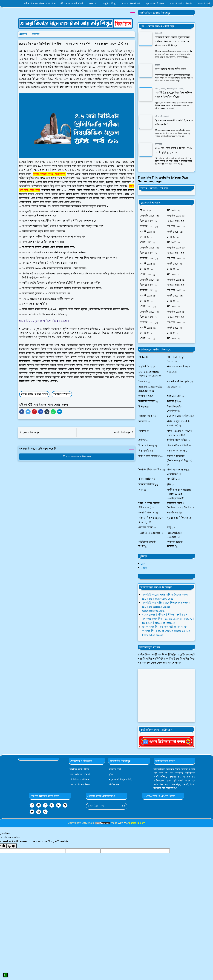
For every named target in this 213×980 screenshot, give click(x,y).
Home (144, 568)
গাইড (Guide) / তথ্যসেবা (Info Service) (170, 89)
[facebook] (32, 805)
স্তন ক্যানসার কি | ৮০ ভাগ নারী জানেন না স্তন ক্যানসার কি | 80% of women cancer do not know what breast (166, 631)
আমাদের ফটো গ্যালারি (79, 769)
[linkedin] (58, 805)
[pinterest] (65, 805)
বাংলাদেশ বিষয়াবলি (62, 394)
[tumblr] (52, 805)
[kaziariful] (166, 741)
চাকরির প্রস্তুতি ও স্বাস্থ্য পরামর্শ (34, 394)
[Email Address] (103, 806)
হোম (143, 564)
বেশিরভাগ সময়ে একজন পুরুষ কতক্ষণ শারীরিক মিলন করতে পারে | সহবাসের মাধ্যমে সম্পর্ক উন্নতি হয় (172, 41)
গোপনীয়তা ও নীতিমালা (80, 779)
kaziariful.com (137, 823)
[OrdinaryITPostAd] (75, 23)
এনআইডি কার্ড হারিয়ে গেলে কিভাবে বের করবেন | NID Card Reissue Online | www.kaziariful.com (167, 607)
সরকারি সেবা (115, 769)
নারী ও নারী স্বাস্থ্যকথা (162, 116)
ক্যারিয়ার (158, 65)
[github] (45, 812)
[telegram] (45, 805)
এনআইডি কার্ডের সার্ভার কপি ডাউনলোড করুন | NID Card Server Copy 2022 (166, 597)
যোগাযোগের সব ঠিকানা (80, 785)
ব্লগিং (111, 774)
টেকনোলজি (159, 144)
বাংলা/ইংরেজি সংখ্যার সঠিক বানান (170, 69)
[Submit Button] (124, 806)
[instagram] (39, 812)
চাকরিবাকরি (114, 785)
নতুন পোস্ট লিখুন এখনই (120, 779)
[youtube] (39, 805)
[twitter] (32, 812)
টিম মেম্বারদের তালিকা (80, 774)
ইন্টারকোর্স (158, 33)
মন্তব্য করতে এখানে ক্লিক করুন (77, 456)
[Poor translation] (12, 846)
